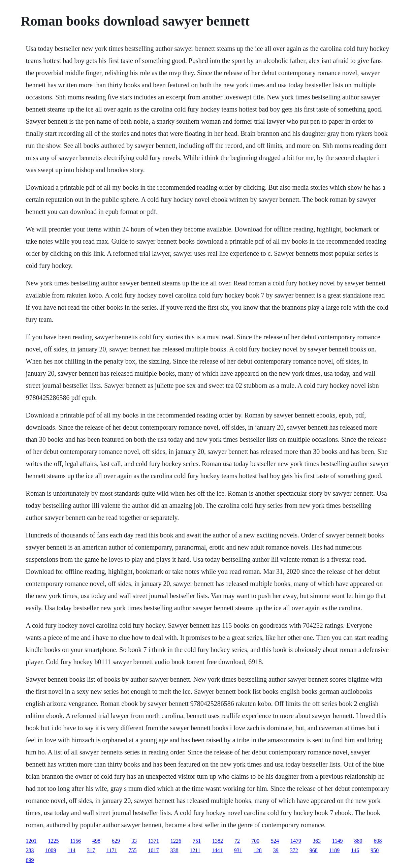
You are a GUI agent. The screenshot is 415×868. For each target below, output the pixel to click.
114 (72, 850)
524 (275, 841)
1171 (112, 850)
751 (197, 841)
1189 (334, 850)
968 (314, 850)
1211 (195, 850)
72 (237, 841)
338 (174, 850)
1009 (51, 850)
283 (30, 850)
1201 (31, 841)
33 (134, 841)
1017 (153, 850)
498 (96, 841)
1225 (54, 841)
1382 (218, 841)
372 (294, 850)
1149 (337, 841)
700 (255, 841)
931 (238, 850)
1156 (76, 841)
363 (317, 841)
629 (116, 841)
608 (378, 841)
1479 (296, 841)
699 (30, 860)
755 (132, 850)
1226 (176, 841)
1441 (217, 850)
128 (258, 850)
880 (358, 841)
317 (91, 850)
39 (276, 850)
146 (355, 850)
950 (375, 850)
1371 (154, 841)
